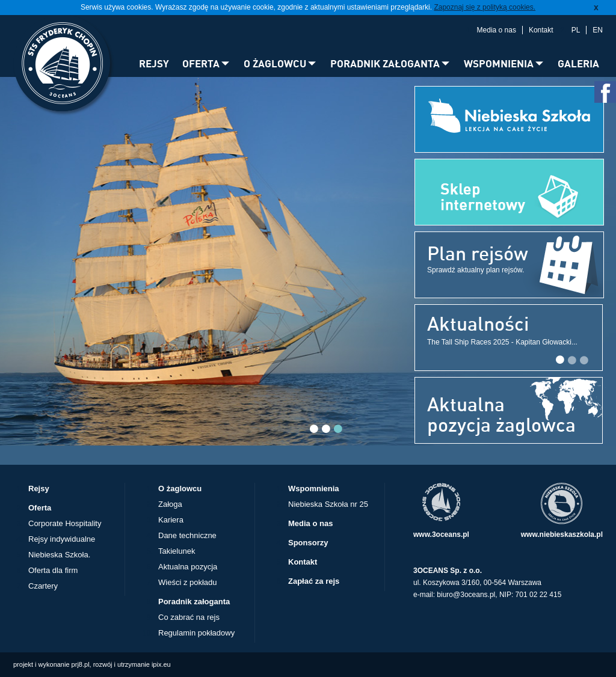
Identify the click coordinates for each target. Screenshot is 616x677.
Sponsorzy (308, 543)
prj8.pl (81, 664)
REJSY (154, 63)
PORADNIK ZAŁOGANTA (385, 63)
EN (598, 30)
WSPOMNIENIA (499, 63)
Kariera (171, 520)
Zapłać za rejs (314, 581)
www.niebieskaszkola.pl (562, 535)
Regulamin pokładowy (196, 633)
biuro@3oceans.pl (466, 595)
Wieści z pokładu (188, 582)
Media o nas (497, 30)
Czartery (43, 586)
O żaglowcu (180, 489)
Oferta (40, 508)
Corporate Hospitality (65, 523)
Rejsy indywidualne (62, 539)
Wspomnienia (314, 489)
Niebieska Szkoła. (59, 555)
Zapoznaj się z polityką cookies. (485, 7)
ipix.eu (161, 664)
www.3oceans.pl (441, 535)
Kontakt (541, 30)
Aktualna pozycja (188, 567)
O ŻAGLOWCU (275, 63)
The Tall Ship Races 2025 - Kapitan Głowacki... (502, 342)
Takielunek (177, 551)
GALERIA (578, 63)
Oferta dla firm (53, 570)
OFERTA (201, 63)
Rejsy (39, 489)
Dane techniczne (187, 535)
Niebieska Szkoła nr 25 (328, 504)
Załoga (170, 504)
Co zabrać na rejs (189, 617)
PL (576, 30)
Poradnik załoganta (194, 602)
